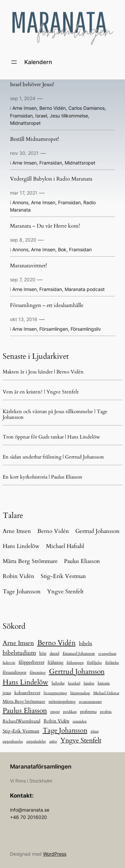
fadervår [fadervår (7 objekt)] (9, 663)
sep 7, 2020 (23, 279)
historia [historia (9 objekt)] (104, 683)
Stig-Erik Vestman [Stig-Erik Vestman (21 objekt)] (21, 731)
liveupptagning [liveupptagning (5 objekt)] (55, 693)
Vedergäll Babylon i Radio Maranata (51, 179)
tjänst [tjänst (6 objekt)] (95, 731)
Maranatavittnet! (28, 266)
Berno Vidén (52, 108)
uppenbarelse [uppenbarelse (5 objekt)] (13, 741)
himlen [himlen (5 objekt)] (89, 683)
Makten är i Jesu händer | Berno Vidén (43, 372)
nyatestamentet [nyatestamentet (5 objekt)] (90, 702)
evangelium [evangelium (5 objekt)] (107, 654)
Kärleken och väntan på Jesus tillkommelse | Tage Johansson (55, 414)
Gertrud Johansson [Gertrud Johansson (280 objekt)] (77, 672)
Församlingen (54, 329)
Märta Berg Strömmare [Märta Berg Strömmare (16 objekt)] (24, 701)
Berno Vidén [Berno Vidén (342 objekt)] (56, 643)
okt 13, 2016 (24, 319)
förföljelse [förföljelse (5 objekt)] (94, 663)
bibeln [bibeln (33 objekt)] (86, 644)
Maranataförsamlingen (41, 767)
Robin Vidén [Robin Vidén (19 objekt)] (56, 721)
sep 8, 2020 (23, 240)
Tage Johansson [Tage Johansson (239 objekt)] (65, 730)
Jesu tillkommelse (69, 116)
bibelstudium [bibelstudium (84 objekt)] (19, 653)
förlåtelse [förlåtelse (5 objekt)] (112, 663)
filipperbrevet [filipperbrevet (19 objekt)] (31, 662)
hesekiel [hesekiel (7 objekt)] (74, 683)
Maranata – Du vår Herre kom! (45, 226)
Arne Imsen (24, 108)
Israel (41, 116)
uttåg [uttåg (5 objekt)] (53, 741)
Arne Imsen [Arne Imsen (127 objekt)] (18, 643)
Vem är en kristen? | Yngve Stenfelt (41, 392)
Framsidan (21, 116)
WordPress (55, 854)
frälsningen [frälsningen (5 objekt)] (75, 663)
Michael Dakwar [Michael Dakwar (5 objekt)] (106, 693)
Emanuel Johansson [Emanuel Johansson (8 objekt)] (79, 653)
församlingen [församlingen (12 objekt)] (14, 672)
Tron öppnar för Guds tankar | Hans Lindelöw (51, 437)
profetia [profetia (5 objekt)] (106, 712)
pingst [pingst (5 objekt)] (55, 712)
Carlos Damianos (86, 108)
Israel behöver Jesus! (32, 85)
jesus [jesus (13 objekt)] (7, 693)
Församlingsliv (86, 329)
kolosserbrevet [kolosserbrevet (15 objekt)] (27, 693)
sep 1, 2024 (23, 98)
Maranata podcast (85, 289)
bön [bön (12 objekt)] (43, 653)
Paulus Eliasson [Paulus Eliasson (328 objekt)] (25, 711)
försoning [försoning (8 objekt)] (38, 672)
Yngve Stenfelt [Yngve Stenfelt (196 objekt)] (81, 740)
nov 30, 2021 (24, 153)
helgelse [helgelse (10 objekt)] (58, 683)
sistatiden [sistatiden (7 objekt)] (80, 721)
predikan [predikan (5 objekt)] (70, 712)
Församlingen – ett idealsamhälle (47, 306)
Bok (62, 249)
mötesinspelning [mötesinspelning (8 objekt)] (62, 701)
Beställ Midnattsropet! (34, 139)
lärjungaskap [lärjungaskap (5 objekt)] (80, 693)
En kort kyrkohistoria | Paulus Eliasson (42, 477)
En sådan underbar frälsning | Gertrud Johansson (53, 457)
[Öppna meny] (14, 62)
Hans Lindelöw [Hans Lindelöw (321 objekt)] (25, 682)
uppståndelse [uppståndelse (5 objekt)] (36, 741)
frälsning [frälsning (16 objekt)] (55, 662)
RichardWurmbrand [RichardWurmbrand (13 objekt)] (21, 721)
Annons (20, 202)
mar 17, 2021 (24, 193)
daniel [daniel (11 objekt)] (54, 654)
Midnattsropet (25, 123)
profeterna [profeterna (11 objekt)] (88, 712)
